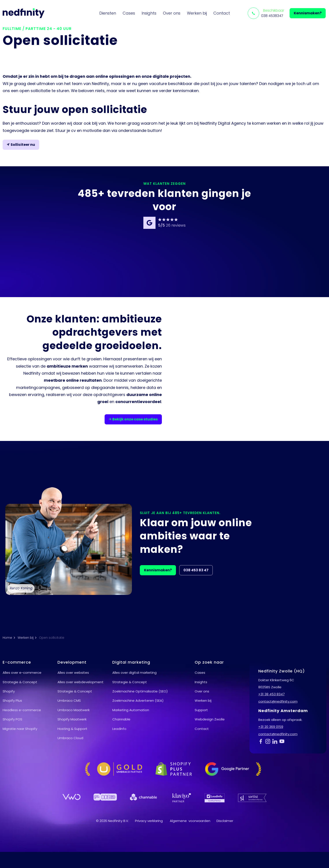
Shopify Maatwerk (72, 719)
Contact (222, 13)
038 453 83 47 (196, 570)
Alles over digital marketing (134, 673)
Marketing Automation (131, 710)
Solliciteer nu (21, 145)
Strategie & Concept (20, 682)
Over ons (172, 13)
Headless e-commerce (22, 710)
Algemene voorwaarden (190, 821)
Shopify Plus (12, 701)
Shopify (9, 691)
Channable (121, 719)
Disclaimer (225, 821)
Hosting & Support (72, 729)
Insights (149, 13)
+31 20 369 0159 (271, 727)
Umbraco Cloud (70, 738)
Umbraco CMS (69, 701)
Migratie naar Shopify (20, 729)
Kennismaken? (308, 13)
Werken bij (197, 13)
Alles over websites (73, 673)
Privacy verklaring (149, 821)
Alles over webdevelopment (80, 682)
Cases (129, 13)
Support (201, 710)
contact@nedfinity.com (278, 701)
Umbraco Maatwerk (74, 710)
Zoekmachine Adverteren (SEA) (138, 701)
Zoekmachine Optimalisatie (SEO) (140, 691)
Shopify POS (12, 719)
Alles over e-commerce (22, 673)
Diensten (108, 13)
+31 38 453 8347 (272, 694)
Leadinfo (119, 729)
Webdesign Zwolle (210, 719)
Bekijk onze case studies (133, 419)
